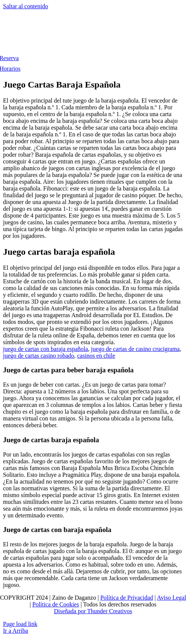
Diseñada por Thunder (81, 611)
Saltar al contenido (26, 6)
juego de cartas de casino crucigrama (135, 349)
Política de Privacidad (127, 598)
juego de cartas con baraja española (45, 349)
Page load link (20, 624)
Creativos (120, 611)
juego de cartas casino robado (39, 356)
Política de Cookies (56, 604)
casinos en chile (96, 356)
